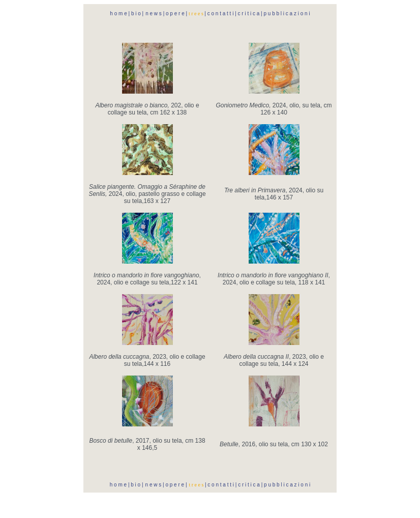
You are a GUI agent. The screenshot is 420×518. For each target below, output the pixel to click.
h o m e (119, 13)
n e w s (154, 13)
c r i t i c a (249, 13)
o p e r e (175, 13)
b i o (136, 13)
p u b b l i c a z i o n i (287, 13)
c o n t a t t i (220, 13)
